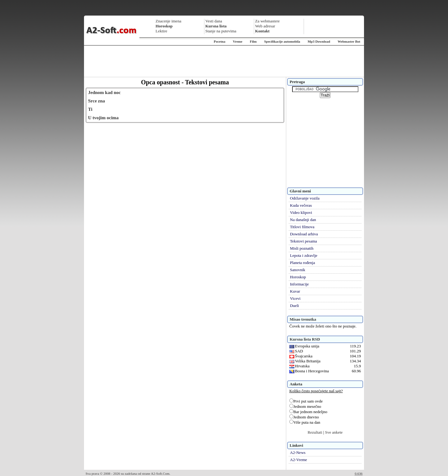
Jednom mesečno (305, 406)
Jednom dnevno (304, 417)
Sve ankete (334, 432)
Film (253, 41)
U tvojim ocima (103, 118)
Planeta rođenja (303, 263)
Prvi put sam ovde (306, 401)
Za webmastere (267, 21)
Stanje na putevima (221, 31)
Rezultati (315, 432)
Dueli (294, 306)
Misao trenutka (303, 319)
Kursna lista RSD (305, 339)
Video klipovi (301, 212)
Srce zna (96, 101)
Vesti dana (214, 21)
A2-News (298, 452)
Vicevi (295, 298)
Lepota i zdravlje (304, 255)
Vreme (238, 41)
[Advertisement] (224, 61)
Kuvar (295, 291)
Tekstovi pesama (303, 241)
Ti (90, 109)
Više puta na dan (305, 422)
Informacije (299, 284)
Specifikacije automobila (282, 41)
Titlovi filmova (302, 227)
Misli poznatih (302, 248)
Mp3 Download (319, 41)
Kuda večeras (301, 205)
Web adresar (265, 26)
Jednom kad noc (104, 92)
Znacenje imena (168, 21)
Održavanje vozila (305, 198)
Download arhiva (304, 234)
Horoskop (298, 277)
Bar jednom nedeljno (308, 412)
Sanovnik (298, 270)
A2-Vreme (299, 460)
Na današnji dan (303, 220)
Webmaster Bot (349, 41)
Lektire (161, 31)
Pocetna (219, 41)
